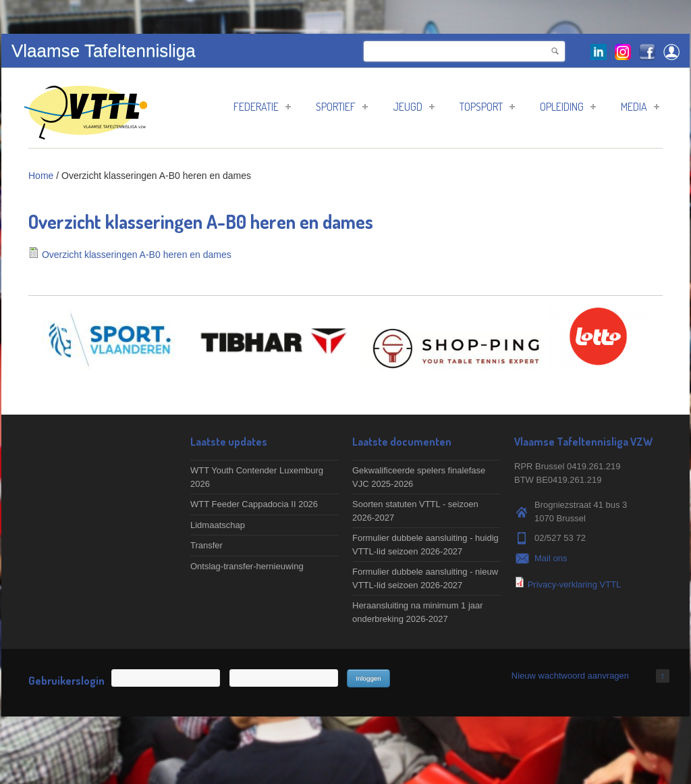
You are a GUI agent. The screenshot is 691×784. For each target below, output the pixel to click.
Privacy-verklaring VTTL (575, 584)
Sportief (342, 107)
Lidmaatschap (218, 525)
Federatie (262, 107)
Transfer (206, 545)
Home (41, 176)
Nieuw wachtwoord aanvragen (570, 676)
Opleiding (568, 107)
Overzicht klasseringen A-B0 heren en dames (137, 255)
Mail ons (551, 558)
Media (640, 107)
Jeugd (414, 107)
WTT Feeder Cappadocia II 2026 (254, 504)
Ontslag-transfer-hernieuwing (247, 566)
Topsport (487, 107)
